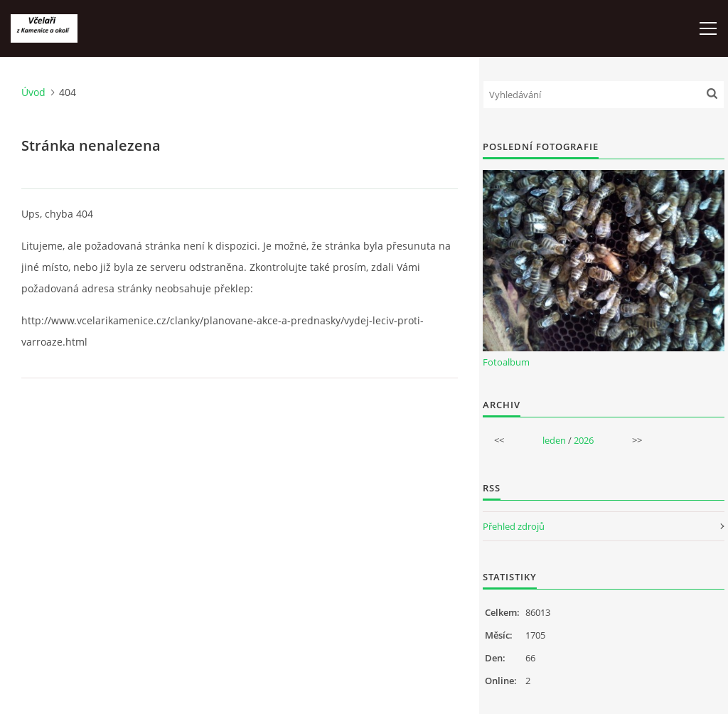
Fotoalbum (506, 362)
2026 (584, 440)
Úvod (33, 92)
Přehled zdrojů (514, 526)
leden (554, 440)
